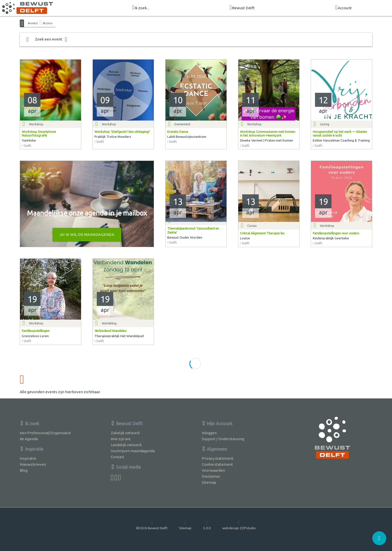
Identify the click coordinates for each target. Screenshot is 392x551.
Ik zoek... (140, 8)
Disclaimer (211, 476)
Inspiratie (28, 458)
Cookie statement (217, 464)
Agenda (48, 23)
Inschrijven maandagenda (133, 451)
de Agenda (29, 439)
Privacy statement (218, 458)
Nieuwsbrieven (33, 464)
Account (343, 8)
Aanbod (33, 23)
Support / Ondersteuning (223, 439)
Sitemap (209, 482)
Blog (24, 470)
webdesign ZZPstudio (239, 525)
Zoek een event (47, 40)
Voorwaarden (213, 470)
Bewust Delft (242, 8)
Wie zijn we (121, 439)
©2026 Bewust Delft (152, 525)
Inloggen (209, 433)
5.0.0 (207, 525)
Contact (117, 457)
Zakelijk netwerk (125, 433)
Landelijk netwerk (126, 445)
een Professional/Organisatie (45, 433)
